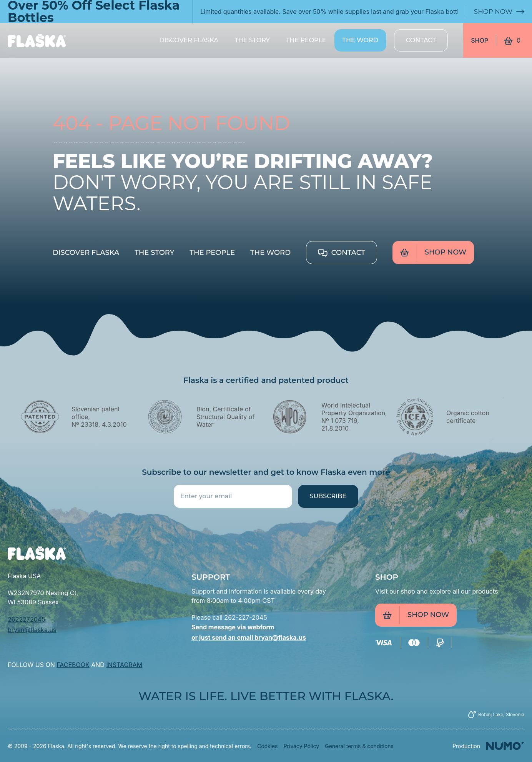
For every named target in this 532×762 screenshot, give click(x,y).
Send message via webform (233, 627)
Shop (480, 40)
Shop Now (498, 12)
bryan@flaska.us (32, 630)
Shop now (433, 253)
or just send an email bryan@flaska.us (249, 637)
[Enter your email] (233, 496)
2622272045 (27, 619)
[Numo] (488, 746)
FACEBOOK (73, 665)
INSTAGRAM (124, 665)
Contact (421, 40)
